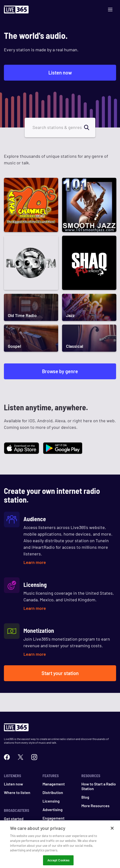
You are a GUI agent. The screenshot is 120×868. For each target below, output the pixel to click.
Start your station (60, 673)
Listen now (60, 73)
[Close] (112, 831)
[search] (89, 127)
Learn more (35, 562)
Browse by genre (60, 371)
